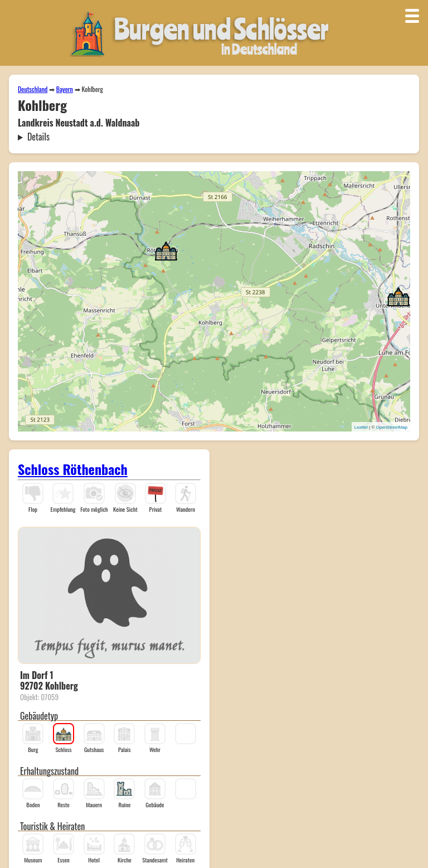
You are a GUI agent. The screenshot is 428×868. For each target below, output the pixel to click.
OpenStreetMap (392, 427)
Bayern (65, 89)
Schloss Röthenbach (73, 469)
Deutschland (33, 89)
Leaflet (361, 427)
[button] (398, 296)
